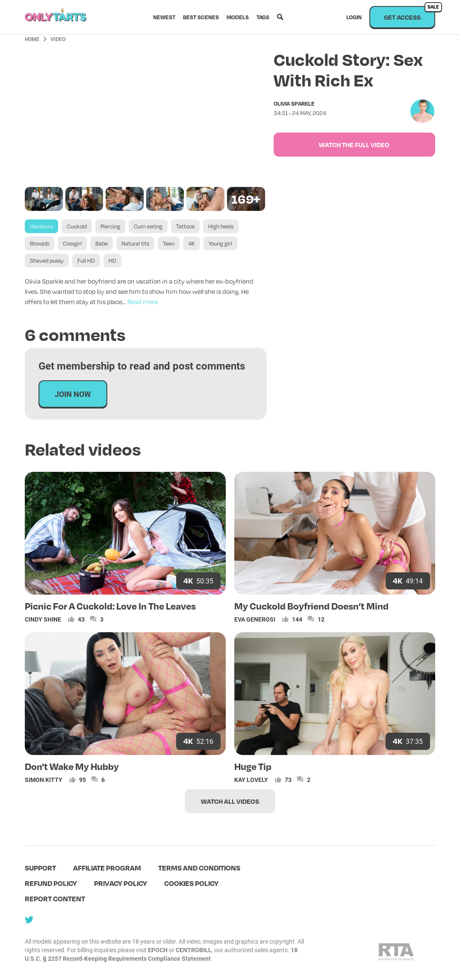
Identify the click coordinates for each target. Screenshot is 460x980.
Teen (169, 243)
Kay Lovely (251, 780)
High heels (221, 226)
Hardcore (41, 226)
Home (32, 39)
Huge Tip (253, 766)
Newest (164, 17)
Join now (73, 394)
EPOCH (158, 950)
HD (112, 261)
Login (354, 17)
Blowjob (40, 243)
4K (192, 243)
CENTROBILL (194, 950)
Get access (410, 13)
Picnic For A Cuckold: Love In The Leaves (110, 606)
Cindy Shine (43, 619)
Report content (55, 899)
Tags (263, 17)
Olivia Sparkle (294, 104)
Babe (102, 243)
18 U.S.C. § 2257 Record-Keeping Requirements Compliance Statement (161, 954)
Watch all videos (230, 801)
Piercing (110, 226)
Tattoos (185, 226)
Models (238, 17)
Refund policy (51, 883)
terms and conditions (199, 868)
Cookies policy (191, 883)
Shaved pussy (47, 261)
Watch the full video (354, 145)
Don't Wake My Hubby (72, 766)
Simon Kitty (44, 780)
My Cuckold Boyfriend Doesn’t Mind (311, 606)
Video (58, 39)
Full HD (86, 261)
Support (40, 868)
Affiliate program (107, 868)
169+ (246, 199)
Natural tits (135, 243)
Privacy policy (121, 883)
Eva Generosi (255, 619)
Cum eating (148, 226)
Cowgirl (72, 243)
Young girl (220, 243)
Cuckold (77, 226)
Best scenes (201, 17)
